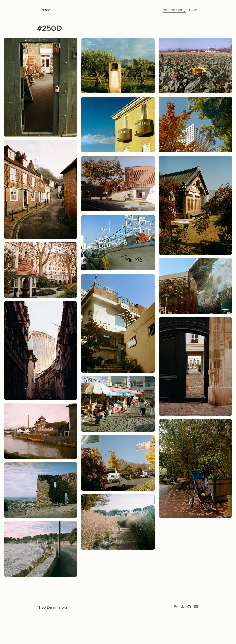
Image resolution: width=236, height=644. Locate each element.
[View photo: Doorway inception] (195, 367)
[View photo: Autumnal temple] (195, 205)
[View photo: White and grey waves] (41, 549)
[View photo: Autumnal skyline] (195, 125)
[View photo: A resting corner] (118, 323)
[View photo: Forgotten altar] (118, 66)
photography (174, 10)
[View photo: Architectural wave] (195, 286)
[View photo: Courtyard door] (41, 87)
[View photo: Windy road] (41, 189)
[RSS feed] (176, 608)
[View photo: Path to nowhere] (118, 522)
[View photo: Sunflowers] (195, 66)
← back (44, 10)
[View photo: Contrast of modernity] (41, 351)
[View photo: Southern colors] (118, 125)
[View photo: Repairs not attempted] (195, 469)
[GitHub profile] (189, 608)
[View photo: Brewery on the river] (41, 431)
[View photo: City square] (41, 270)
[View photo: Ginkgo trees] (118, 463)
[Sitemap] (183, 608)
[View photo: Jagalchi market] (118, 404)
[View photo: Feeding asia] (118, 243)
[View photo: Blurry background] (41, 490)
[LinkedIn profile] (196, 608)
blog (193, 10)
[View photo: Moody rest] (118, 184)
